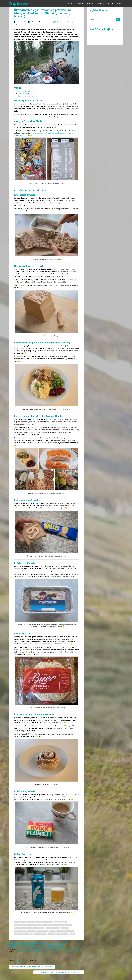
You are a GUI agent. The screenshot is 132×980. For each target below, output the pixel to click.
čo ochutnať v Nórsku (21, 925)
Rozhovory (90, 3)
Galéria (79, 3)
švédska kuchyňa (53, 934)
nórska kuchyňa (54, 931)
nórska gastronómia (42, 931)
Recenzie (101, 3)
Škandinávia (69, 22)
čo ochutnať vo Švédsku (51, 925)
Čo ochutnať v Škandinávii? (27, 96)
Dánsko (56, 22)
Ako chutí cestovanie (47, 22)
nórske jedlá (64, 931)
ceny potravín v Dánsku (21, 922)
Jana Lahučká (33, 22)
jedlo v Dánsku (65, 928)
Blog (70, 3)
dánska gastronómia (66, 925)
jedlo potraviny (54, 928)
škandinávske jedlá (27, 934)
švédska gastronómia (41, 934)
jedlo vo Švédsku (30, 931)
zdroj (63, 708)
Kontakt (119, 3)
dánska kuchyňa (19, 928)
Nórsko (62, 22)
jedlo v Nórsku (19, 931)
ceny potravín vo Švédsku (37, 922)
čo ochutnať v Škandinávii (36, 925)
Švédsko (17, 24)
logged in (21, 961)
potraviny (18, 934)
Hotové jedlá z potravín (26, 91)
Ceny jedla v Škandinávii (26, 94)
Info (110, 3)
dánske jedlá (29, 928)
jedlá (42, 928)
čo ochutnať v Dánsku (60, 922)
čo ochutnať (49, 922)
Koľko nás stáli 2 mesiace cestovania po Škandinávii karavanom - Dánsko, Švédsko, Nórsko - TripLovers (49, 949)
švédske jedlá (64, 934)
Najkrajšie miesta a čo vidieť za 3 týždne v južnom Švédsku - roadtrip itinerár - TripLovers (44, 952)
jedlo (47, 928)
